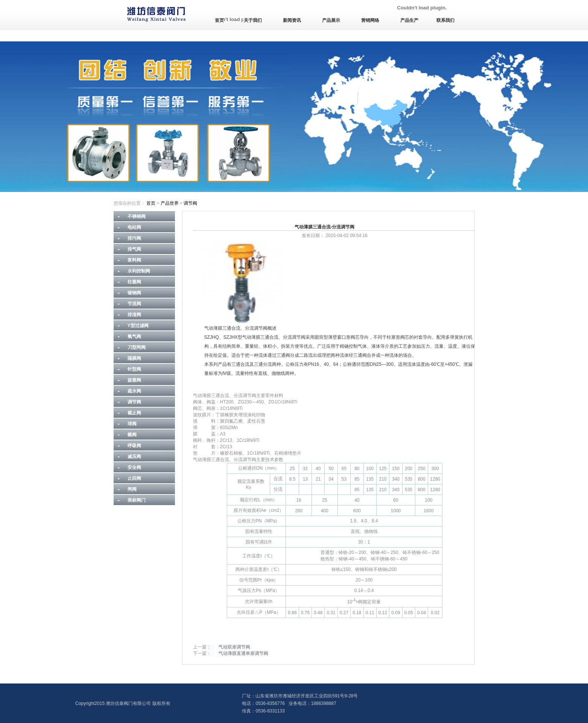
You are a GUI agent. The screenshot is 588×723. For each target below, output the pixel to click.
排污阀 (134, 238)
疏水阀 (134, 391)
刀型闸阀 (137, 347)
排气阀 (134, 249)
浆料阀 (134, 260)
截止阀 (134, 413)
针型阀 (134, 369)
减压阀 (134, 457)
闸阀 (132, 489)
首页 (219, 20)
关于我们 (253, 20)
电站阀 (134, 227)
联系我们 (445, 20)
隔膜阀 (134, 358)
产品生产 (409, 20)
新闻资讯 (292, 20)
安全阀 (134, 467)
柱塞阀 (134, 282)
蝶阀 (132, 435)
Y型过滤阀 (138, 326)
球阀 (132, 424)
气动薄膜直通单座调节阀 (243, 653)
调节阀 (190, 203)
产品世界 (170, 203)
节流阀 (134, 304)
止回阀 (134, 478)
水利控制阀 (139, 271)
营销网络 (370, 20)
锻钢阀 (134, 293)
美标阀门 (137, 500)
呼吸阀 (134, 446)
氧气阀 (134, 336)
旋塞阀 (134, 380)
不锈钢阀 (137, 216)
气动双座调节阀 (234, 647)
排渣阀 (134, 315)
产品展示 (331, 20)
